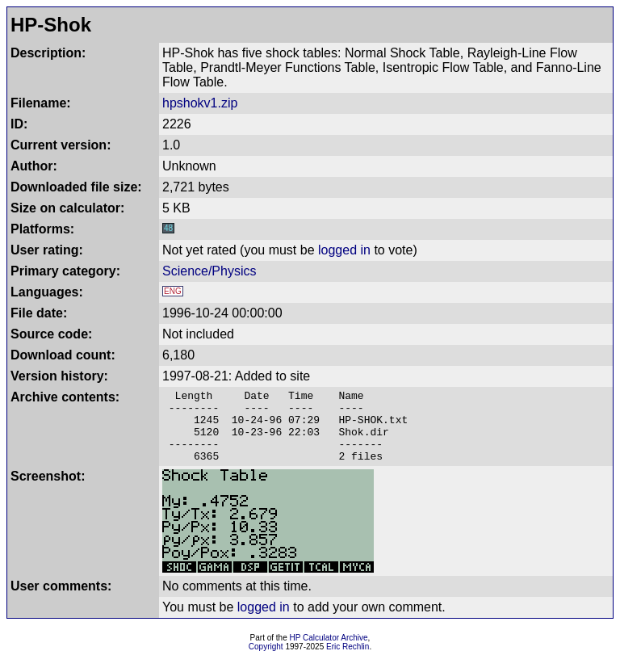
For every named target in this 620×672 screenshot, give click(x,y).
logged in (344, 250)
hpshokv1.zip (200, 103)
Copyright (266, 661)
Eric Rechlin (348, 661)
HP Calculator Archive (329, 652)
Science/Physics (209, 271)
